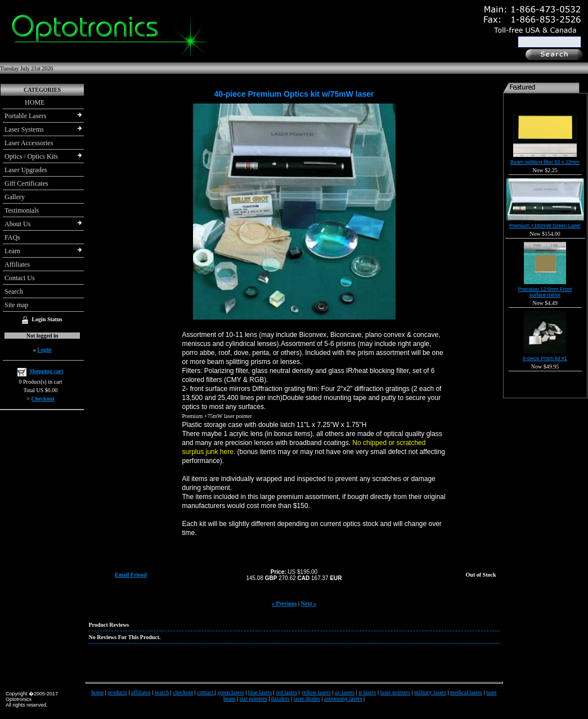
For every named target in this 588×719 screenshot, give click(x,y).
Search (14, 291)
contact (206, 692)
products (117, 692)
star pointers (253, 698)
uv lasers (345, 692)
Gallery (15, 197)
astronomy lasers (343, 698)
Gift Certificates (26, 183)
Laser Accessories (29, 143)
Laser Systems (24, 129)
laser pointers (396, 692)
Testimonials (22, 210)
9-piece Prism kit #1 (545, 358)
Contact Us (20, 278)
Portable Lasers (25, 116)
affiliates (141, 692)
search (162, 692)
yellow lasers (316, 692)
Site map (16, 305)
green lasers (230, 692)
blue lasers (260, 692)
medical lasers (466, 692)
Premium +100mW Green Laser (545, 226)
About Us (17, 224)
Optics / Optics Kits (31, 156)
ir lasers (367, 692)
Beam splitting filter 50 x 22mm (545, 162)
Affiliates (17, 264)
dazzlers (280, 698)
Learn (12, 251)
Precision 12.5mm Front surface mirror (545, 292)
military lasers (430, 692)
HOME (24, 102)
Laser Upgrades (26, 170)
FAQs (12, 237)
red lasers (286, 692)
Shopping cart (46, 371)
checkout (183, 692)
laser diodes (307, 698)
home (97, 692)
